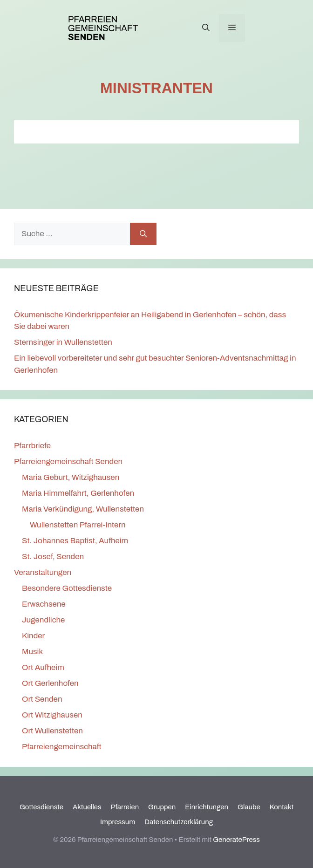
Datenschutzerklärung (179, 822)
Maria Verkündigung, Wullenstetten (83, 509)
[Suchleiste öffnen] (206, 28)
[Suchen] (143, 234)
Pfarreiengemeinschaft (62, 747)
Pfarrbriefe (32, 446)
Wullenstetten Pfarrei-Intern (78, 525)
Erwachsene (44, 604)
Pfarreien (125, 807)
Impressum (118, 822)
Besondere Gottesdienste (67, 588)
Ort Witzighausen (52, 715)
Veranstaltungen (43, 572)
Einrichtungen (207, 807)
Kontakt (282, 807)
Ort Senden (42, 699)
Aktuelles (87, 807)
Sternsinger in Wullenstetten (63, 342)
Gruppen (162, 807)
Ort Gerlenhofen (50, 683)
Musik (32, 652)
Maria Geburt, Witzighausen (71, 477)
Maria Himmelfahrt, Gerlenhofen (78, 493)
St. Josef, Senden (53, 557)
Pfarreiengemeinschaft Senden (68, 461)
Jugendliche (43, 620)
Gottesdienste (41, 807)
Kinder (33, 636)
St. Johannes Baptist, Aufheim (75, 541)
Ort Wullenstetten (52, 731)
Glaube (249, 807)
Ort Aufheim (43, 667)
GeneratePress (236, 840)
